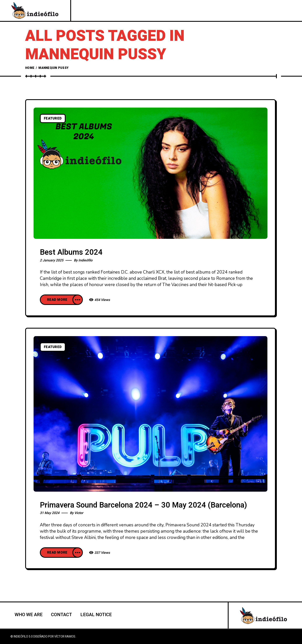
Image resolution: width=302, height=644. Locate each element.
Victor (79, 513)
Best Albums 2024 (71, 252)
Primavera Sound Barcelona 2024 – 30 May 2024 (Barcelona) (143, 505)
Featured (53, 118)
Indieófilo (85, 260)
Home (30, 68)
